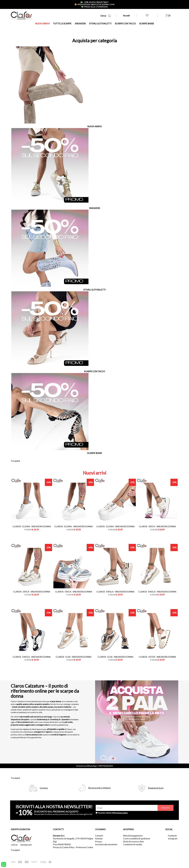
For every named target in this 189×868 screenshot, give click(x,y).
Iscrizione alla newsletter (106, 844)
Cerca (106, 16)
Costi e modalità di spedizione (137, 839)
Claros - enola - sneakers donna (115, 592)
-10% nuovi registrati (94, 2)
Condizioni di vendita (133, 844)
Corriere (44, 788)
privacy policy (122, 813)
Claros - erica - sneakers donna (157, 526)
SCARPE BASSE (147, 23)
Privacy (99, 842)
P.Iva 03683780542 (62, 844)
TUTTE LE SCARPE (62, 23)
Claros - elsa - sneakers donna (74, 657)
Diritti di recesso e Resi (133, 842)
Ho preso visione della (113, 813)
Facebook (172, 836)
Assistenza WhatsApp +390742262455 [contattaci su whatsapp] (95, 766)
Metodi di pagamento (133, 836)
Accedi (126, 16)
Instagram (173, 839)
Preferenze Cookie (84, 847)
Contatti (99, 836)
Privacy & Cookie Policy (64, 847)
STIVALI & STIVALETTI (100, 23)
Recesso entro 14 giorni (99, 788)
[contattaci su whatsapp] (4, 864)
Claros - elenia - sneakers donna (32, 526)
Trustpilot (15, 461)
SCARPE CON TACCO (125, 23)
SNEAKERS (80, 23)
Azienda (99, 839)
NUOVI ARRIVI (42, 23)
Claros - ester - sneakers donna (157, 657)
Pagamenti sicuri (156, 788)
